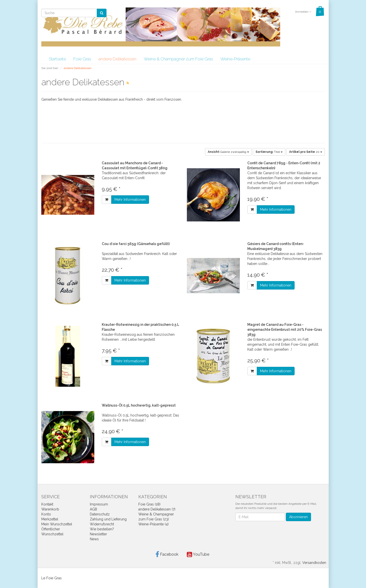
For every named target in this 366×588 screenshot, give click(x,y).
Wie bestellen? (102, 529)
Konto (46, 514)
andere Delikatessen (117, 59)
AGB (93, 509)
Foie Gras (82, 59)
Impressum (99, 504)
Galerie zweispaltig (228, 152)
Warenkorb (50, 509)
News (94, 539)
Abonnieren (298, 517)
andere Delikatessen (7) (157, 509)
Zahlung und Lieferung (108, 519)
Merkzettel (50, 519)
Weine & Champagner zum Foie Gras (178, 59)
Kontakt (47, 504)
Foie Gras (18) (149, 504)
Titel (269, 152)
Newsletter (98, 534)
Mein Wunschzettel (57, 524)
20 (306, 152)
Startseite (57, 59)
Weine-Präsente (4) (154, 524)
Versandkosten (314, 563)
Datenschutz (100, 514)
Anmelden (303, 12)
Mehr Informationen (130, 200)
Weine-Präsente (235, 59)
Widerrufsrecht (102, 524)
